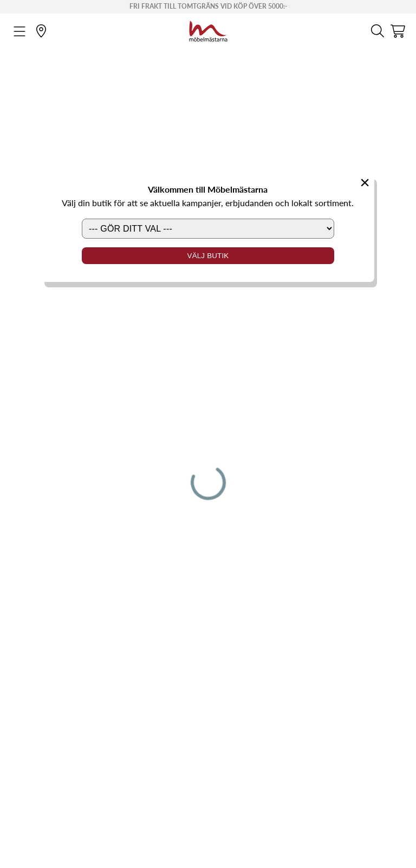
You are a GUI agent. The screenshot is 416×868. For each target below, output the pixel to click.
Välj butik (208, 256)
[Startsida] (208, 30)
